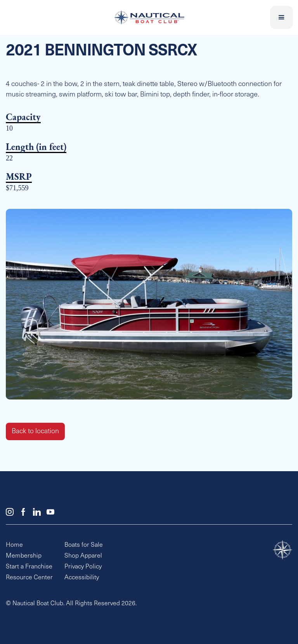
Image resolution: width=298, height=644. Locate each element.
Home (14, 545)
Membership (24, 556)
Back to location (35, 431)
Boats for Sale (84, 545)
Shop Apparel (83, 556)
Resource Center (29, 578)
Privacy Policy (83, 567)
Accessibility (82, 578)
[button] (282, 17)
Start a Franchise (29, 567)
